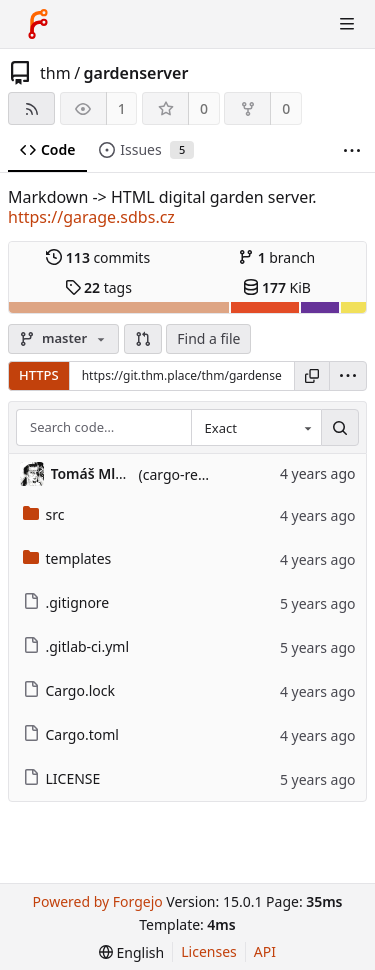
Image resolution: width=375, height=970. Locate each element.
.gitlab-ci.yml (76, 646)
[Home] (38, 24)
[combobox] (256, 428)
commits (98, 257)
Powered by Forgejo (97, 901)
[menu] (348, 376)
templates (67, 558)
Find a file (208, 338)
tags (98, 287)
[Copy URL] (312, 376)
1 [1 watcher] (122, 108)
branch (276, 257)
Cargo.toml (71, 734)
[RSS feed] (31, 108)
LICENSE (62, 778)
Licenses (209, 951)
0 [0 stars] (204, 108)
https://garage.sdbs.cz (91, 217)
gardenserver (136, 73)
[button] (143, 339)
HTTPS (39, 375)
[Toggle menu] (347, 24)
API (265, 951)
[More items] (352, 150)
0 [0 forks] (286, 108)
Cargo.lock (69, 690)
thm (55, 73)
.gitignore (66, 602)
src (44, 514)
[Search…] (340, 428)
